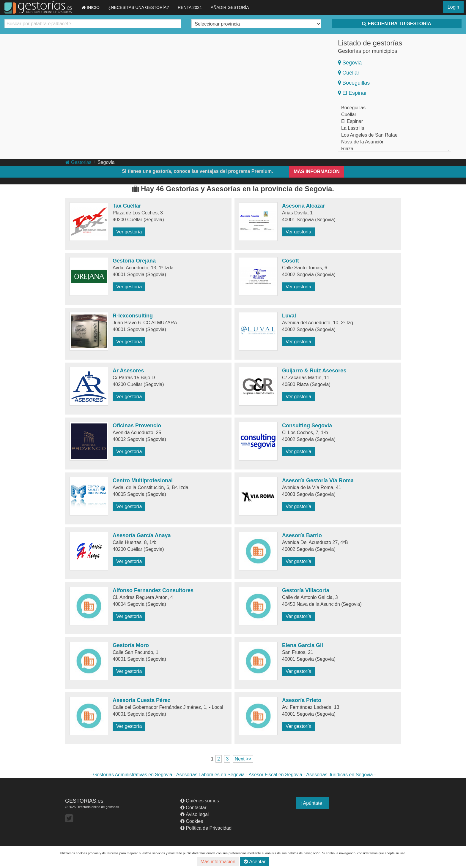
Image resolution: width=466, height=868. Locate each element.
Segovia (350, 63)
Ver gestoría (129, 232)
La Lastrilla (353, 128)
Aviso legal (195, 814)
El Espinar (352, 93)
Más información (218, 862)
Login (453, 7)
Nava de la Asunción (363, 142)
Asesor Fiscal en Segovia (275, 775)
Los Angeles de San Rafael (370, 135)
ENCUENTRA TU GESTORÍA (396, 24)
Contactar (193, 808)
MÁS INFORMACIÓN (317, 171)
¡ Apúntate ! (313, 803)
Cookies (192, 821)
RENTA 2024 (190, 7)
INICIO (91, 7)
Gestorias (78, 162)
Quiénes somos (200, 801)
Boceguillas (354, 83)
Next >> (243, 759)
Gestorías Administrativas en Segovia (133, 775)
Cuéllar (349, 73)
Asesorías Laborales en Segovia (210, 775)
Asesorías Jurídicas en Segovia (339, 775)
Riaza (347, 149)
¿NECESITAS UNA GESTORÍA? (139, 7)
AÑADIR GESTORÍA (230, 7)
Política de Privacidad (206, 828)
